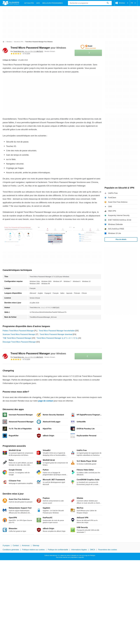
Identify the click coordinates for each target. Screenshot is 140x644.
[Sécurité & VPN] (18, 42)
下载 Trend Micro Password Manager (17, 338)
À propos (6, 546)
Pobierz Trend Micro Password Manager (18, 331)
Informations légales (79, 550)
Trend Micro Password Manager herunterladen (57, 331)
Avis (38, 3)
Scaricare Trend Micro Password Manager (19, 334)
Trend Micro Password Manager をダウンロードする (57, 338)
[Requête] (90, 3)
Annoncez (26, 546)
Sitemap (36, 546)
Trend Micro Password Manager (38, 48)
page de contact (46, 401)
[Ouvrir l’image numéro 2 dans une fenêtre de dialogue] (90, 236)
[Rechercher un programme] (108, 3)
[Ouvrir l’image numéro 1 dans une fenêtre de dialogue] (55, 236)
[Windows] (9, 42)
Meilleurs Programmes (52, 3)
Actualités (29, 3)
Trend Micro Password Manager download (56, 334)
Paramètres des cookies (108, 550)
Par (27, 51)
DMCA (92, 550)
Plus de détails (121, 239)
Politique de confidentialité (58, 550)
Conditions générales (11, 550)
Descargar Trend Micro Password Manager (19, 342)
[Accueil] (3, 42)
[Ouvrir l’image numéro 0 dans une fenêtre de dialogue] (20, 236)
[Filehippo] (11, 3)
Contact (16, 546)
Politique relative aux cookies (33, 550)
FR (134, 3)
